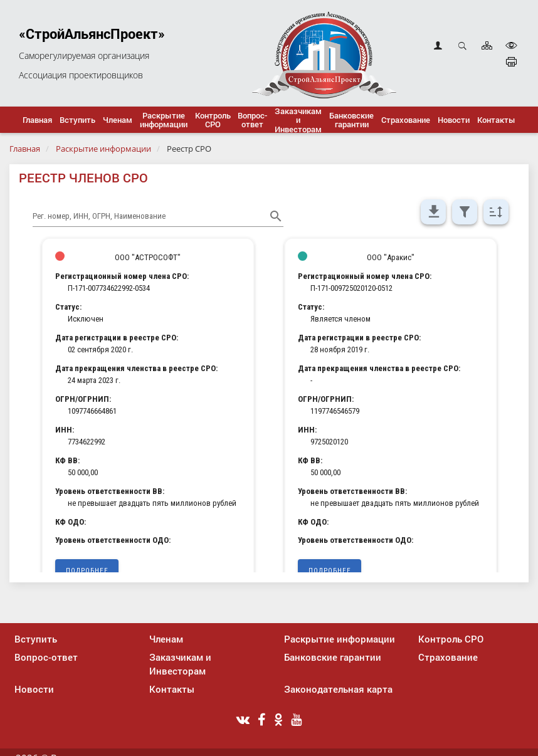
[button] (77, 120)
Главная (25, 149)
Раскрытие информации (103, 149)
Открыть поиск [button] (462, 45)
